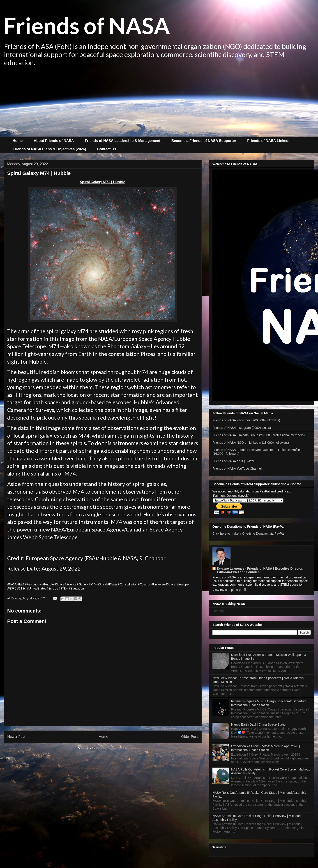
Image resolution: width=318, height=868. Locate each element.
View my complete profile (230, 590)
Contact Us (107, 149)
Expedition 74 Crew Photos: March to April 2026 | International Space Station (266, 748)
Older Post (190, 736)
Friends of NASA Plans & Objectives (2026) (49, 149)
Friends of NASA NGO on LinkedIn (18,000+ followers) (251, 443)
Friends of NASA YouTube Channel (237, 469)
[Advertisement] (159, 103)
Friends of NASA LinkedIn (269, 141)
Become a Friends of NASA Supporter (204, 141)
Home (18, 141)
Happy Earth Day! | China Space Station (259, 724)
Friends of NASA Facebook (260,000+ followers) (246, 420)
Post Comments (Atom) (112, 748)
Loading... (219, 611)
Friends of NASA (87, 25)
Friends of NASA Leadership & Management (123, 141)
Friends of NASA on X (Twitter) (234, 461)
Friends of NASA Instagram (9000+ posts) (242, 428)
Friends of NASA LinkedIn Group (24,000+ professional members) (259, 435)
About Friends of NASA (54, 141)
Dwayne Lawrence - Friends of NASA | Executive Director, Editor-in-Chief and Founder (260, 570)
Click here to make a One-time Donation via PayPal (248, 534)
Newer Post (16, 736)
